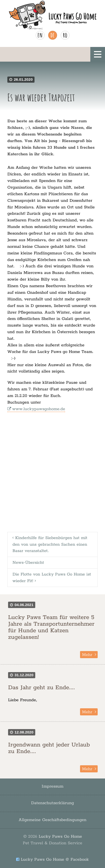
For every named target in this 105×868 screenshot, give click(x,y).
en (40, 35)
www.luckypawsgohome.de (39, 409)
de (52, 35)
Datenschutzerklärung (52, 803)
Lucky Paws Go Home (52, 840)
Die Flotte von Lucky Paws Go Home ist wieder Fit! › (52, 578)
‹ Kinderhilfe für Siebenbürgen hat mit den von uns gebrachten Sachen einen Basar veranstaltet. (50, 544)
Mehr (87, 655)
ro (65, 35)
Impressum (52, 786)
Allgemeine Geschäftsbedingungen (52, 820)
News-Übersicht (28, 563)
